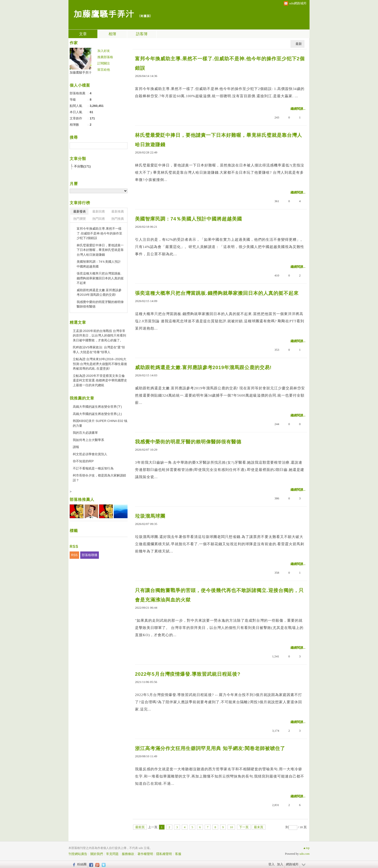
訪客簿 (142, 34)
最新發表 (80, 211)
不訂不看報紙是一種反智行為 (93, 468)
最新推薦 (118, 211)
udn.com (304, 854)
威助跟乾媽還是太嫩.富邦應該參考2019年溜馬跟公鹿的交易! (203, 367)
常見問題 (112, 854)
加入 (280, 864)
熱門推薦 (118, 219)
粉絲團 (82, 864)
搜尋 (123, 146)
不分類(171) (82, 166)
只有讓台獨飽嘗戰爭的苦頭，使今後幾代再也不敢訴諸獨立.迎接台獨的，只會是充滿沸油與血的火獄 (219, 595)
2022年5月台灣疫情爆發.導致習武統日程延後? (188, 674)
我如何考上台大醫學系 (88, 440)
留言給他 (104, 70)
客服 (178, 854)
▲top (306, 848)
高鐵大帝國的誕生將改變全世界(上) (97, 414)
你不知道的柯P (83, 461)
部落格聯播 (90, 555)
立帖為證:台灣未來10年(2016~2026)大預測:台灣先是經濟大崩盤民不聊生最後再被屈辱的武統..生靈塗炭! (100, 364)
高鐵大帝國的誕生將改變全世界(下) (97, 407)
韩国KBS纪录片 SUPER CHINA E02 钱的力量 (100, 423)
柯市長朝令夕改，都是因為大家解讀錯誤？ (99, 478)
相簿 (112, 34)
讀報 (76, 447)
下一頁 (244, 827)
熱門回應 (99, 219)
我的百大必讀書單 (85, 433)
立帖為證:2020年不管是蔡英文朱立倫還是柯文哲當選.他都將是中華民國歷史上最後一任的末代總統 (100, 380)
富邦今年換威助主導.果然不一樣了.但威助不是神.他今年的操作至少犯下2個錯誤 (220, 63)
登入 (271, 864)
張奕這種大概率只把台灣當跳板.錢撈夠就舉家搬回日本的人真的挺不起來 (217, 293)
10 (231, 827)
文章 (83, 34)
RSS (74, 555)
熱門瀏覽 (80, 219)
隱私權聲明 (164, 854)
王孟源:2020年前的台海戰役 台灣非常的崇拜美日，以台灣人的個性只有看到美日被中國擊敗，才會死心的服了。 (99, 336)
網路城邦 (292, 864)
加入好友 (104, 51)
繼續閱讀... (298, 109)
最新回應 (99, 211)
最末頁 (259, 827)
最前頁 (140, 827)
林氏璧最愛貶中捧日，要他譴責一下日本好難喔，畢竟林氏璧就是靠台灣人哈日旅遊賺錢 (219, 140)
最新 (299, 44)
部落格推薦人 (82, 499)
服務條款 (128, 854)
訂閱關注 (104, 63)
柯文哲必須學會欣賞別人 (90, 454)
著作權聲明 (145, 854)
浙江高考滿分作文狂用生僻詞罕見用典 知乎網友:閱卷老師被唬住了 (210, 748)
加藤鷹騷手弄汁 (104, 13)
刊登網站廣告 (78, 854)
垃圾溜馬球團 (150, 516)
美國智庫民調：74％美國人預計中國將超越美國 (189, 219)
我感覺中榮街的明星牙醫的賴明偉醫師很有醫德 (188, 442)
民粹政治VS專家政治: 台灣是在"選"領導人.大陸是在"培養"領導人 (99, 350)
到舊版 (145, 16)
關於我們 (97, 854)
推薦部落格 (105, 57)
